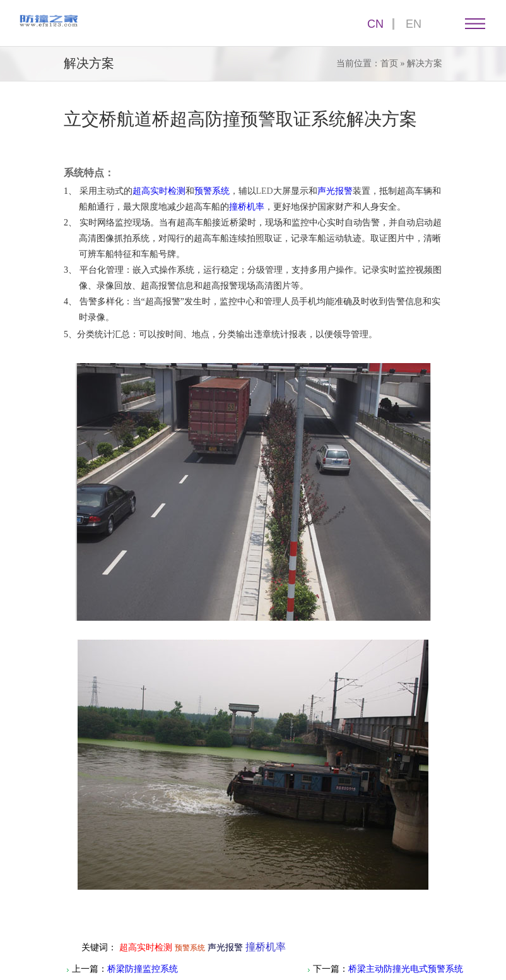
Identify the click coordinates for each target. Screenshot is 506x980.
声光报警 (335, 191)
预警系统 (212, 191)
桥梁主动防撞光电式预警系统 (406, 969)
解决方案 (425, 63)
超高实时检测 (159, 191)
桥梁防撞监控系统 (143, 969)
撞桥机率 (247, 207)
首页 (389, 63)
